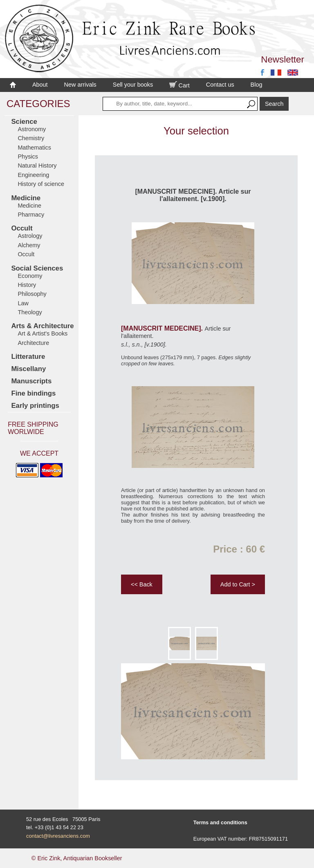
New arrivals (80, 85)
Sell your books (133, 85)
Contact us (220, 85)
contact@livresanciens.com (58, 836)
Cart (179, 85)
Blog (257, 85)
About (40, 85)
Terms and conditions (220, 822)
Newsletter (283, 59)
